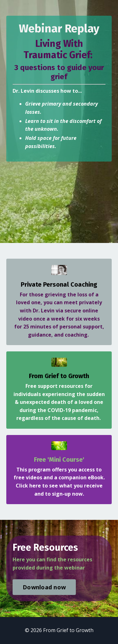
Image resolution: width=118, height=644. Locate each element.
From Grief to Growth (59, 376)
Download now (44, 587)
